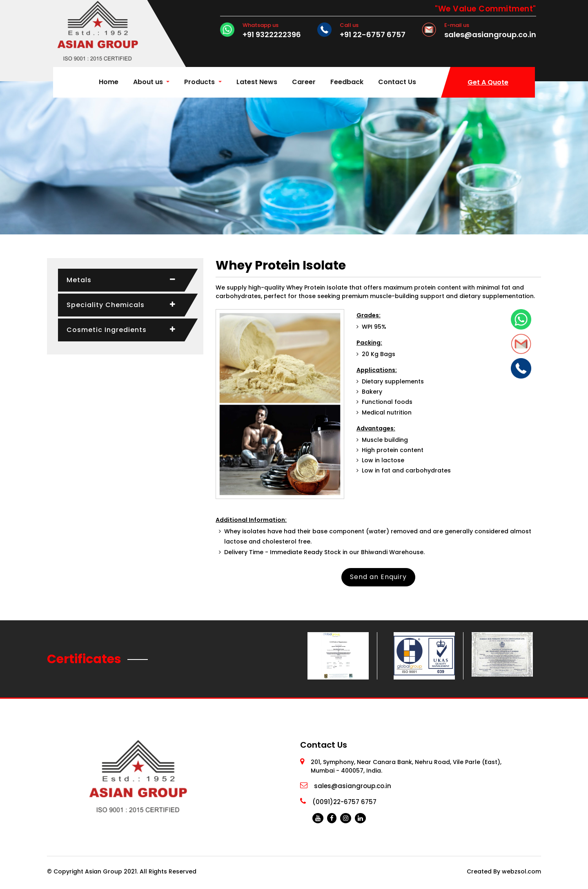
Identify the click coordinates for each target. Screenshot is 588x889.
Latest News (257, 82)
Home (110, 81)
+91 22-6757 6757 (373, 35)
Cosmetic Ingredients (107, 330)
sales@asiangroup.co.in (490, 35)
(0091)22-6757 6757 (344, 802)
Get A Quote (488, 82)
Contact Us (397, 82)
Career (304, 82)
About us (148, 82)
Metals (79, 280)
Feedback (347, 82)
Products (200, 82)
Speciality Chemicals (106, 305)
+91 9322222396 (272, 35)
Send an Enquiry (378, 577)
